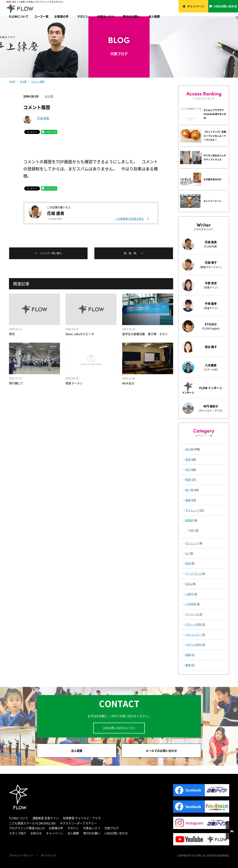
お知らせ (36, 833)
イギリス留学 (193, 645)
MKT (192, 530)
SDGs (189, 584)
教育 (188, 480)
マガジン (83, 16)
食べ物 (189, 490)
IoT (187, 553)
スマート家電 (193, 624)
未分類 (49, 96)
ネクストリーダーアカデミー (78, 823)
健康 (188, 500)
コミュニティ (193, 635)
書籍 (188, 665)
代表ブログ (112, 828)
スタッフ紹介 (18, 833)
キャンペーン (196, 6)
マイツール (192, 614)
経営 (188, 563)
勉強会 (189, 520)
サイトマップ (48, 856)
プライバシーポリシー (21, 856)
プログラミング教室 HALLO (27, 828)
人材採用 (191, 604)
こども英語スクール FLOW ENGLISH (32, 823)
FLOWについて (19, 16)
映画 (188, 655)
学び (188, 470)
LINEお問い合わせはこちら (119, 728)
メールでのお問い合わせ (161, 751)
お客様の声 (61, 16)
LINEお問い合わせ (225, 6)
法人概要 (154, 16)
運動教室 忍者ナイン (46, 818)
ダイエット (192, 510)
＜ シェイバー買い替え (48, 253)
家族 (188, 459)
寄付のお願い (131, 16)
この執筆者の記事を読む (130, 219)
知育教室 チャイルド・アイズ (82, 818)
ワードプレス (193, 573)
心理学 (189, 594)
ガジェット (192, 543)
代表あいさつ (106, 16)
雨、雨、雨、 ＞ (134, 253)
